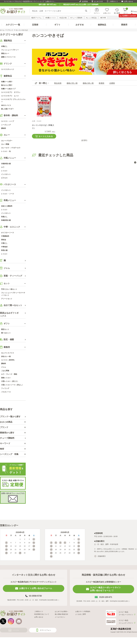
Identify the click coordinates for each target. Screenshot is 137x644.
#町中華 (103, 18)
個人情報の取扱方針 (61, 614)
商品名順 (58, 83)
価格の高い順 (88, 83)
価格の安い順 (72, 83)
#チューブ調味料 (76, 18)
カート (126, 11)
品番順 (112, 83)
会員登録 (85, 1)
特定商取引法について (42, 614)
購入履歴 (117, 13)
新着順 (101, 83)
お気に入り (107, 13)
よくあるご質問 (81, 614)
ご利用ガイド (113, 1)
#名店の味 (63, 18)
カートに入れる (46, 136)
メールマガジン (60, 617)
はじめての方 (98, 1)
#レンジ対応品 (91, 18)
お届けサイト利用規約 (83, 611)
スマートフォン (45, 630)
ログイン (97, 13)
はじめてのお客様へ (61, 611)
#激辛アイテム (36, 18)
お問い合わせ (129, 1)
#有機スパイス (50, 18)
